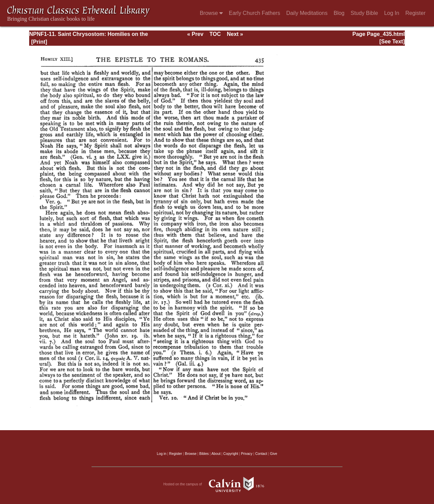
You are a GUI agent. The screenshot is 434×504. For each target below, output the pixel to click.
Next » (235, 34)
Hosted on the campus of (217, 484)
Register (415, 13)
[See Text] (392, 41)
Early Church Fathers (254, 13)
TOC (215, 34)
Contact (261, 454)
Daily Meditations (307, 13)
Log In (392, 13)
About (216, 454)
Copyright (231, 454)
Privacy (247, 454)
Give (273, 454)
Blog (339, 13)
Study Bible (364, 13)
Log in (162, 454)
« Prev (195, 34)
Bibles (204, 454)
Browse (211, 13)
